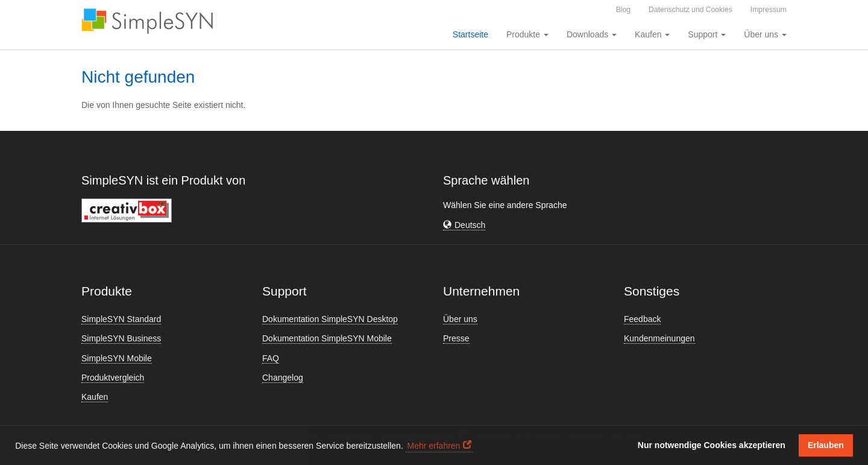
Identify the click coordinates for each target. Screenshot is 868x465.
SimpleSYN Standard (121, 319)
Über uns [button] (765, 34)
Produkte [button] (527, 34)
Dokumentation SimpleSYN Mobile (327, 338)
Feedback (642, 319)
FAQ (271, 358)
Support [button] (707, 34)
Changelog (283, 378)
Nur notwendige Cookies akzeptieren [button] (712, 445)
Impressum (769, 10)
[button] (464, 225)
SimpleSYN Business (121, 338)
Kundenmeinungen (659, 338)
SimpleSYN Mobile (117, 358)
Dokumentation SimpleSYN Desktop (330, 319)
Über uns (460, 319)
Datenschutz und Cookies (690, 10)
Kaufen (95, 397)
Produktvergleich (113, 378)
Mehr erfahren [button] (433, 446)
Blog (623, 10)
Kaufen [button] (652, 34)
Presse (456, 338)
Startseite (470, 34)
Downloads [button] (592, 34)
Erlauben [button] (826, 445)
